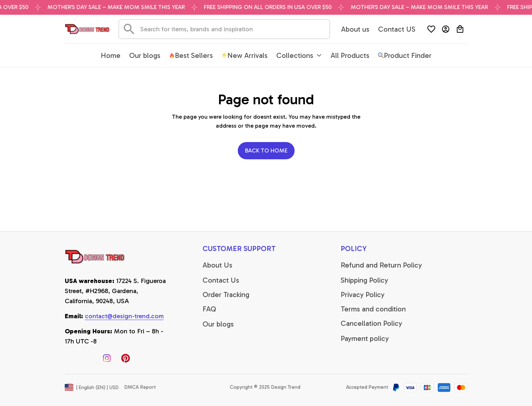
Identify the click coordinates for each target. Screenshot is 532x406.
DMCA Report (140, 387)
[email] (124, 316)
